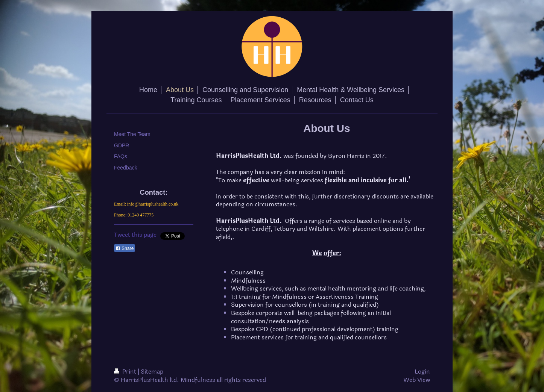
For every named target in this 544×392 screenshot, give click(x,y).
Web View (417, 380)
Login (422, 372)
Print (126, 372)
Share (125, 248)
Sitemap (152, 372)
